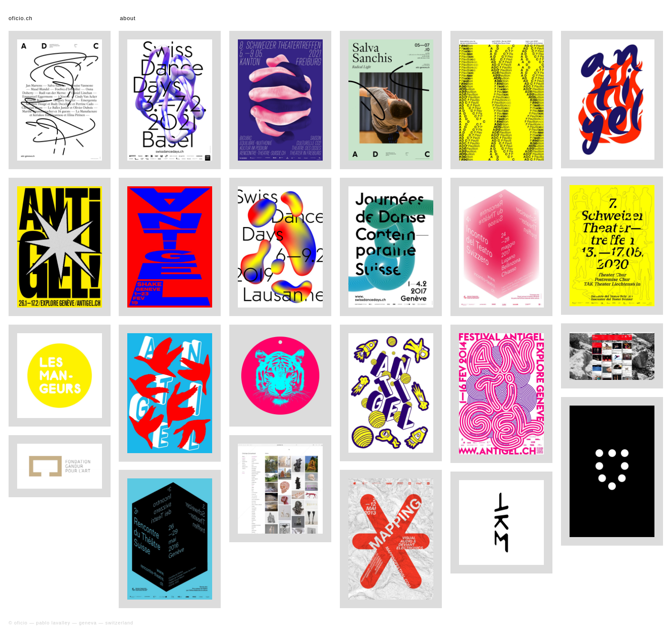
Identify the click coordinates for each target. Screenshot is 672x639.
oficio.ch (21, 18)
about (128, 18)
